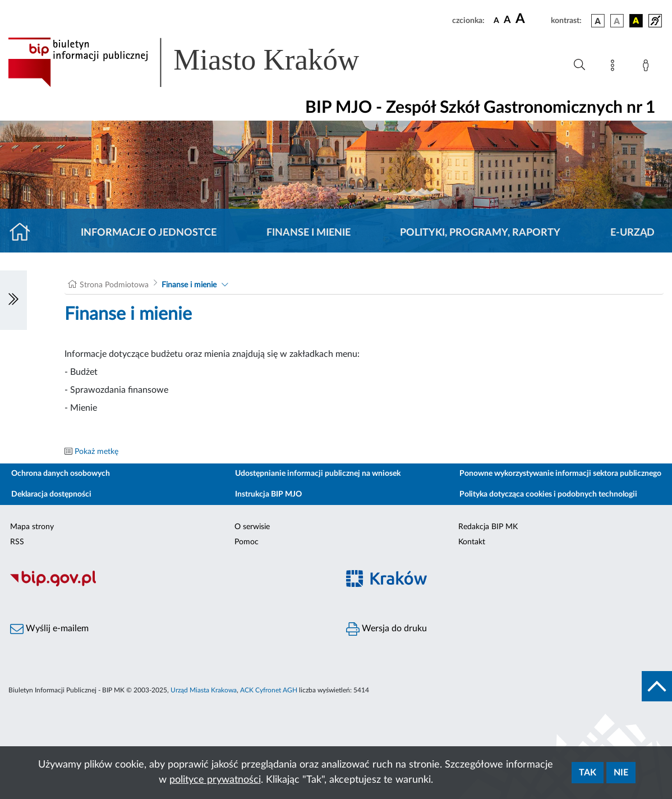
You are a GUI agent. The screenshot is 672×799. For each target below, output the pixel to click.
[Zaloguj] (648, 67)
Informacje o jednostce (149, 233)
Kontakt (472, 542)
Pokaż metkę (96, 452)
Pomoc (247, 542)
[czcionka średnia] (507, 20)
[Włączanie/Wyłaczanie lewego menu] (13, 300)
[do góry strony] (657, 686)
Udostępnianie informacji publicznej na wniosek (318, 474)
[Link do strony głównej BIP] (200, 62)
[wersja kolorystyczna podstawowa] (598, 21)
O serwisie (252, 527)
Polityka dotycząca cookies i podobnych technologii (548, 494)
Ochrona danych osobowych (61, 474)
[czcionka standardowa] (496, 20)
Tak (588, 773)
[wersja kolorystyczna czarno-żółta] (636, 21)
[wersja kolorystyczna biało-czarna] (617, 21)
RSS (17, 542)
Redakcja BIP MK (488, 527)
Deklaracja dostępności (51, 494)
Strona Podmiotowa (114, 285)
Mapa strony (32, 527)
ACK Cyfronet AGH (269, 690)
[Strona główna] (24, 233)
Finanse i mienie (309, 233)
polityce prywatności (215, 780)
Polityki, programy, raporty (480, 233)
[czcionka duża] (531, 19)
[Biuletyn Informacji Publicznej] (168, 585)
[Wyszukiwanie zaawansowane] (579, 65)
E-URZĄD (632, 233)
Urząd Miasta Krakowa (204, 690)
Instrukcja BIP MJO (268, 494)
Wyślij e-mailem (49, 629)
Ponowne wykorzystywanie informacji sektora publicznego (560, 474)
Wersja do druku (386, 629)
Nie (621, 773)
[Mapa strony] (615, 67)
